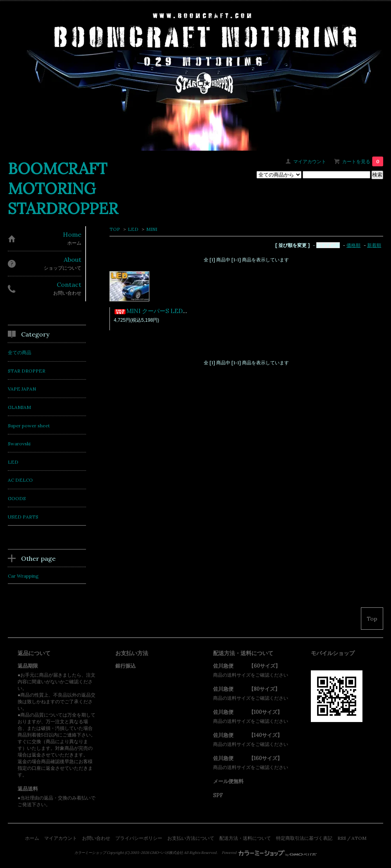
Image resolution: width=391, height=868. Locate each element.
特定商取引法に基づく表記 (304, 838)
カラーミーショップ (90, 853)
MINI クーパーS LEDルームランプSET (171, 311)
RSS (342, 838)
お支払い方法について (191, 838)
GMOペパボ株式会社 (166, 853)
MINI (152, 229)
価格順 (353, 245)
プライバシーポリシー (139, 838)
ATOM (359, 838)
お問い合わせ (96, 838)
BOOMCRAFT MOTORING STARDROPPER (63, 188)
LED (133, 229)
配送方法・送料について (245, 838)
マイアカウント (310, 161)
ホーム (32, 838)
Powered (269, 853)
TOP (115, 229)
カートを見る (363, 161)
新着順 (374, 245)
